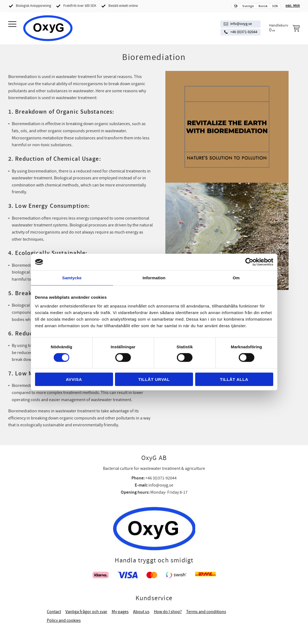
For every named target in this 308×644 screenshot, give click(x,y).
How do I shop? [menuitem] (168, 612)
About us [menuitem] (141, 612)
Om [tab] (236, 278)
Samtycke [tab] (72, 278)
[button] (13, 25)
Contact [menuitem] (54, 612)
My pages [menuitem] (120, 612)
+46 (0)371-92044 (244, 32)
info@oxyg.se (241, 24)
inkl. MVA (293, 6)
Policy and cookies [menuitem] (64, 620)
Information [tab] (154, 278)
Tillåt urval (154, 379)
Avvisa (74, 379)
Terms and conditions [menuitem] (206, 612)
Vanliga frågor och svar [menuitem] (86, 612)
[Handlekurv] (284, 28)
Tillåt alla (234, 379)
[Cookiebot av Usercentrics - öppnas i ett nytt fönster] (249, 262)
